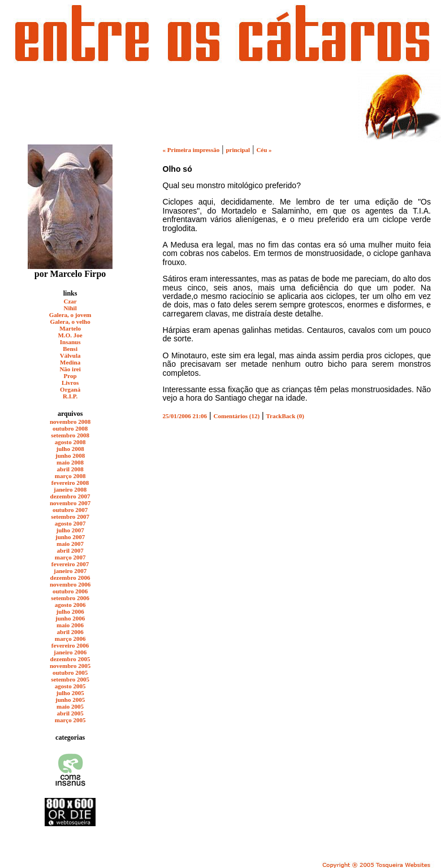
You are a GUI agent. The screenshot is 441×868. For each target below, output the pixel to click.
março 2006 (70, 639)
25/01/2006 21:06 (185, 416)
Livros (70, 383)
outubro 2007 (70, 510)
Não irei (70, 369)
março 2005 (70, 720)
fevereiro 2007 (70, 564)
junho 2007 (70, 537)
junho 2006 (70, 618)
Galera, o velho (70, 322)
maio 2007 (70, 544)
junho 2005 (70, 700)
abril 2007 (70, 550)
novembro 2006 (70, 584)
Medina (70, 362)
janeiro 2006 (70, 652)
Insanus (70, 342)
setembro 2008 (70, 435)
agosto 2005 (70, 686)
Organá (70, 389)
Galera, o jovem (70, 315)
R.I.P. (70, 396)
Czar (70, 301)
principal (238, 150)
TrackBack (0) (285, 416)
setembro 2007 (70, 517)
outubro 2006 (70, 591)
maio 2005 (70, 706)
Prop (70, 376)
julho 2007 (70, 530)
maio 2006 (70, 625)
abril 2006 (70, 632)
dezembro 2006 (70, 578)
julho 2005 (70, 693)
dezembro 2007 (70, 496)
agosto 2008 (70, 442)
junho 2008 (70, 455)
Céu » (264, 150)
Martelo (70, 328)
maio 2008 (70, 462)
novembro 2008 (70, 422)
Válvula (70, 355)
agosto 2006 (70, 605)
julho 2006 (70, 611)
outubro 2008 (70, 428)
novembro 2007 (70, 503)
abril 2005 (70, 713)
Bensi (70, 349)
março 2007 (70, 557)
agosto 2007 (70, 523)
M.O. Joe (70, 335)
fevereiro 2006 (70, 645)
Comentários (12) (237, 416)
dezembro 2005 (70, 659)
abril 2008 (70, 469)
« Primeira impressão (191, 150)
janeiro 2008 (70, 489)
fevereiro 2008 (70, 483)
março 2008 (70, 476)
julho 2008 (70, 449)
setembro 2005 (70, 679)
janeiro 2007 (70, 571)
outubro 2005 (70, 672)
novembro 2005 (70, 666)
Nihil (70, 308)
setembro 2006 (70, 598)
